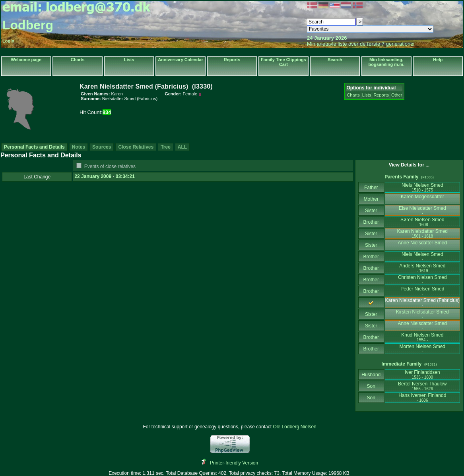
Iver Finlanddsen (422, 374)
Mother (371, 199)
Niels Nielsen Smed (422, 187)
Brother (371, 222)
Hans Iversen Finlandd (422, 398)
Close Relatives (136, 147)
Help (438, 60)
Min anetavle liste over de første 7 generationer (361, 44)
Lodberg (28, 25)
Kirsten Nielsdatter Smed (422, 314)
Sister (371, 211)
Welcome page (26, 60)
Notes (79, 147)
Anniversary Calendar (181, 60)
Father (371, 188)
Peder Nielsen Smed (422, 291)
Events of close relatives (110, 166)
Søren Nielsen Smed (422, 222)
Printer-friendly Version (234, 463)
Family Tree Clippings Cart (283, 62)
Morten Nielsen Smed (422, 349)
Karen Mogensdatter (422, 199)
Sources (102, 147)
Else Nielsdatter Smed (422, 210)
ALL (182, 147)
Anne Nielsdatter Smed (422, 245)
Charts (78, 60)
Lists (129, 60)
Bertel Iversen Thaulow (422, 386)
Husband (371, 375)
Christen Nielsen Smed (422, 280)
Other (397, 95)
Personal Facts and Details (34, 147)
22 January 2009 (93, 176)
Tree (166, 147)
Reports (232, 60)
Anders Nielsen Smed (422, 268)
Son (371, 386)
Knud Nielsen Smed (422, 337)
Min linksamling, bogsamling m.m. (386, 62)
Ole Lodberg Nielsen (294, 427)
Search (335, 60)
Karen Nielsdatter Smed (422, 233)
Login (8, 41)
